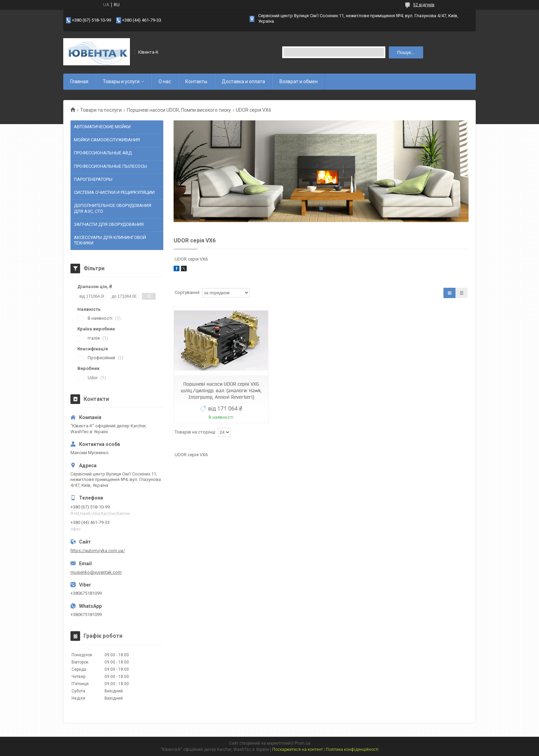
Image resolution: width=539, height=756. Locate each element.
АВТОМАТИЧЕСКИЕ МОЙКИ (102, 127)
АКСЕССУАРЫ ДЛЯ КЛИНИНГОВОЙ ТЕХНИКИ (110, 240)
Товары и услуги (121, 81)
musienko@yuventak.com (96, 572)
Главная (79, 81)
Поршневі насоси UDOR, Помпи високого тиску (179, 110)
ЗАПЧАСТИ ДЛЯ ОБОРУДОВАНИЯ (109, 224)
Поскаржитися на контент (298, 749)
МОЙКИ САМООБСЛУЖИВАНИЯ (107, 140)
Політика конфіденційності (352, 749)
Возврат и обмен (299, 81)
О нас (165, 81)
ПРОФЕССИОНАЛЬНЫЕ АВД (103, 153)
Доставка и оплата (243, 81)
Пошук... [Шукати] (406, 52)
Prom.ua (302, 743)
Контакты (196, 81)
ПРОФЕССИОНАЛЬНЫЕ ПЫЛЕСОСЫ (111, 166)
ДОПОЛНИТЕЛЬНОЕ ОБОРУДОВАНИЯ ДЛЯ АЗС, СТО (113, 208)
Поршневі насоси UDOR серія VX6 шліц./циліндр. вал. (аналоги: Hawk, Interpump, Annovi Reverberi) (221, 391)
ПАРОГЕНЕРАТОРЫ (93, 179)
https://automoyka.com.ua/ (98, 551)
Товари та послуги (101, 110)
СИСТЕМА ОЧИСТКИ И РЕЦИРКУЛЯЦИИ (114, 192)
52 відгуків (424, 5)
